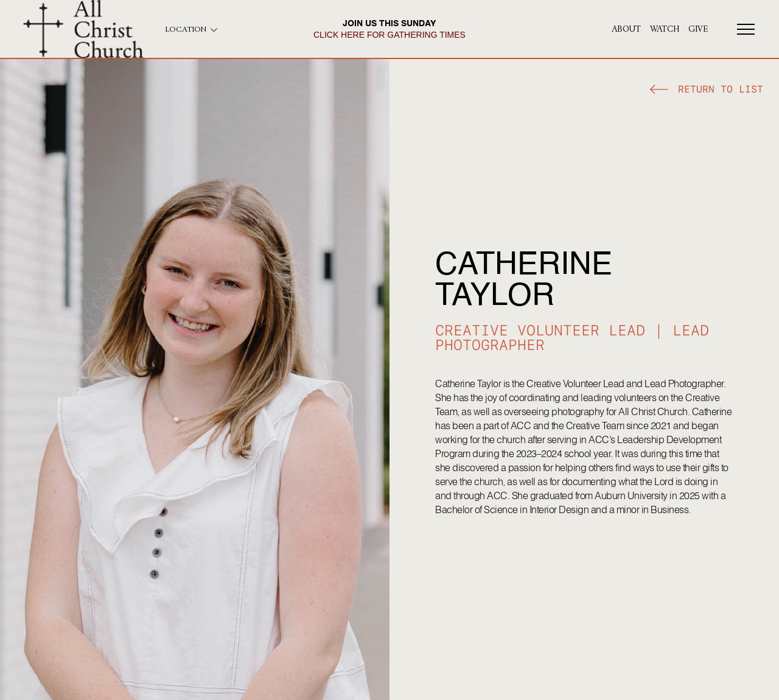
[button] (707, 91)
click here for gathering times (389, 35)
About (626, 29)
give (698, 29)
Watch (665, 29)
